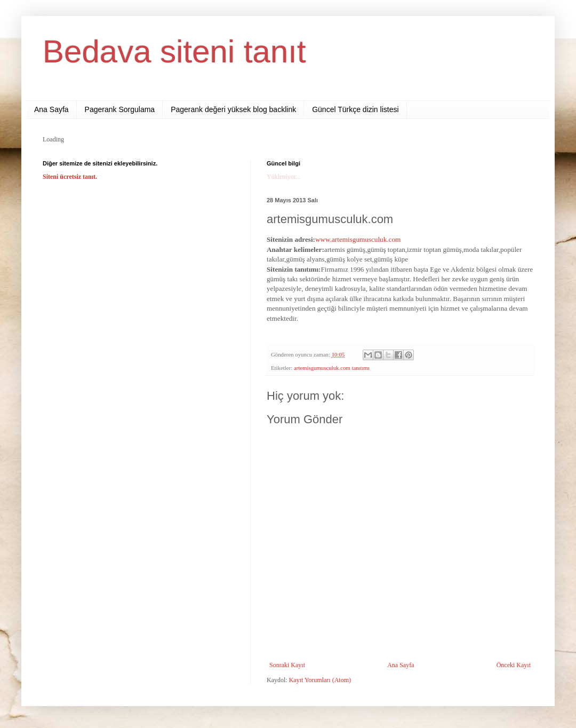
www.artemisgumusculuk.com (358, 239)
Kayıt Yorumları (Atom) (320, 680)
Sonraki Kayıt (287, 665)
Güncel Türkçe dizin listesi (355, 109)
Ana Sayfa (51, 109)
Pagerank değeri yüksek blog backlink (233, 109)
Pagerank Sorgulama (120, 109)
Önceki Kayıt (514, 665)
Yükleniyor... (283, 177)
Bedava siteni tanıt (174, 52)
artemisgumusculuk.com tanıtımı (332, 368)
